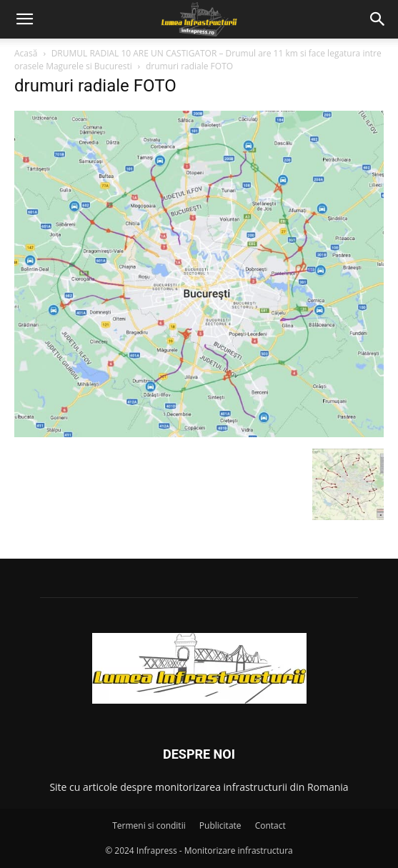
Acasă (26, 53)
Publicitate (220, 825)
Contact (270, 825)
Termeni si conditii (149, 825)
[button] (24, 19)
